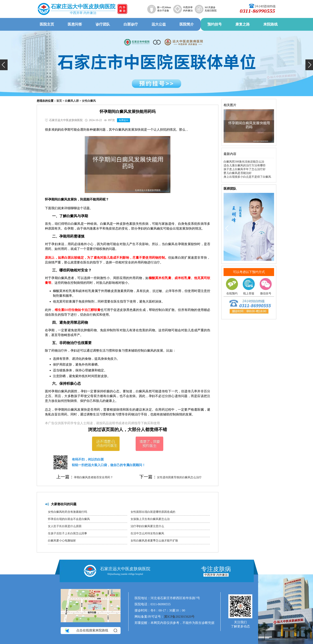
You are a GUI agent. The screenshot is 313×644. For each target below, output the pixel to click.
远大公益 (159, 24)
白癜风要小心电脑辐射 (62, 541)
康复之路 (243, 24)
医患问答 (75, 24)
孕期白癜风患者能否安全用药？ (93, 477)
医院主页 (47, 24)
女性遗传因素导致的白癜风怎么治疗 (179, 477)
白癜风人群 (72, 101)
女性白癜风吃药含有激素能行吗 (67, 512)
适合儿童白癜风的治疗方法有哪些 (245, 165)
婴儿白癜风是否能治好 (238, 173)
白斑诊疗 (131, 24)
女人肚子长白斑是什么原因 (65, 526)
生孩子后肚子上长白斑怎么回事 (67, 533)
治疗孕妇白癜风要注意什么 (147, 526)
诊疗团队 (103, 24)
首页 (59, 101)
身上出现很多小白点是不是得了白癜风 (247, 177)
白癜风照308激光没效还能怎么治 (244, 162)
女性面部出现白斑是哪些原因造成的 (153, 512)
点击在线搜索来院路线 (91, 631)
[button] (4, 65)
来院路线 (270, 24)
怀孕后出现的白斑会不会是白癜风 (69, 519)
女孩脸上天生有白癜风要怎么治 (150, 519)
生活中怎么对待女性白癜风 (147, 533)
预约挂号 (215, 24)
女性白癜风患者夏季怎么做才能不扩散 (154, 541)
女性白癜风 (89, 101)
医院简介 (187, 24)
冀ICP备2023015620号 (179, 617)
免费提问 (124, 120)
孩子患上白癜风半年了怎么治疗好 (245, 169)
